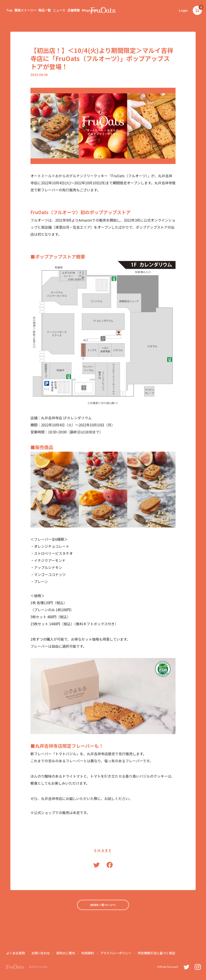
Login (183, 10)
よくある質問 (16, 954)
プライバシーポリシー (116, 954)
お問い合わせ (41, 954)
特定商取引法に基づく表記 (156, 954)
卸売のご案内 (66, 954)
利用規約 (88, 954)
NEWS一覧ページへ (103, 905)
